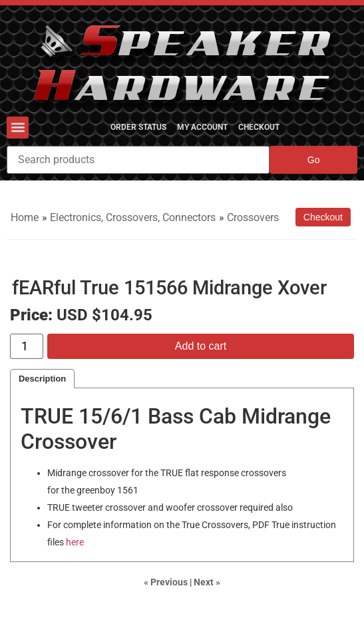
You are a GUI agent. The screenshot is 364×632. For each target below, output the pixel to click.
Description (42, 379)
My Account (202, 127)
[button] (18, 128)
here (75, 542)
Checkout (259, 127)
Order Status (138, 127)
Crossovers (253, 217)
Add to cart (201, 346)
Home (25, 217)
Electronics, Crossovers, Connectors (133, 217)
